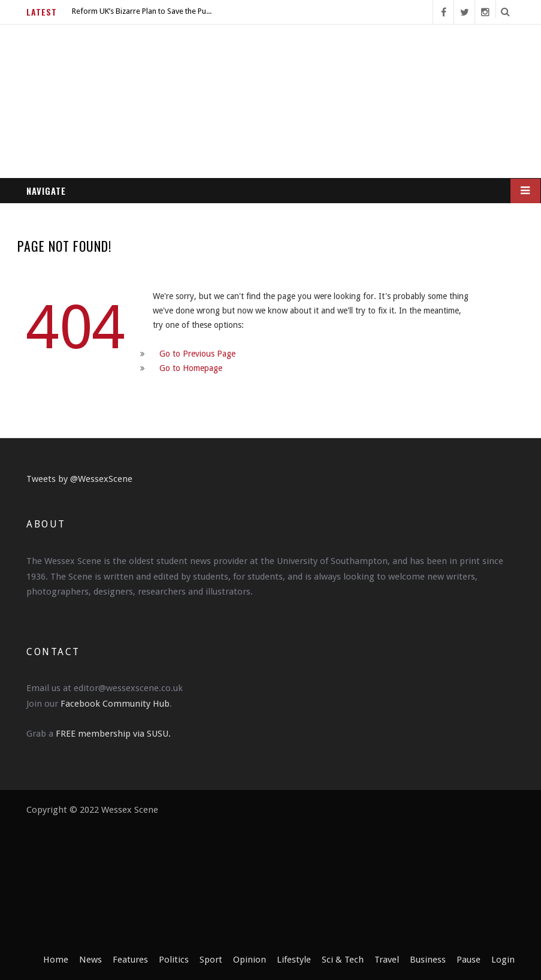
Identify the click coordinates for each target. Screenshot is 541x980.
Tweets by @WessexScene (79, 479)
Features (130, 960)
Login (503, 960)
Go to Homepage (191, 368)
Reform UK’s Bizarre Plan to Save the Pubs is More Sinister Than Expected (144, 11)
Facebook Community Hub (115, 704)
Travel (387, 960)
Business (428, 960)
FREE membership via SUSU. (113, 734)
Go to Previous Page (197, 354)
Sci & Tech (343, 960)
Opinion (250, 960)
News (90, 960)
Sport (211, 960)
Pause (469, 960)
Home (56, 960)
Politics (174, 960)
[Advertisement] (337, 878)
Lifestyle (294, 960)
